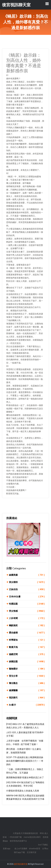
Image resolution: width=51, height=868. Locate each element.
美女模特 (27, 582)
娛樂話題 (27, 662)
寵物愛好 (27, 669)
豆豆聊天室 (32, 852)
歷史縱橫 (27, 633)
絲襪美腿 (27, 575)
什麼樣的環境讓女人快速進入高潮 (23, 791)
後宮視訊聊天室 (21, 864)
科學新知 (27, 640)
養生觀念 (27, 683)
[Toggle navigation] (47, 4)
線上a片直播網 (21, 849)
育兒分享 (27, 676)
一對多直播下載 (15, 837)
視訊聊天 (27, 698)
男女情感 (27, 611)
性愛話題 (27, 604)
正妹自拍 (27, 589)
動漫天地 (27, 647)
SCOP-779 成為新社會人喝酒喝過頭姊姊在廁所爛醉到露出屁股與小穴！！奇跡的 (25, 761)
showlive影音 (35, 849)
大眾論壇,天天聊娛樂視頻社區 (25, 833)
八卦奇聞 (27, 618)
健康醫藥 (27, 690)
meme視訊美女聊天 (32, 837)
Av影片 (27, 705)
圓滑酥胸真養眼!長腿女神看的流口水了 (25, 778)
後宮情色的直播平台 (18, 841)
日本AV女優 (27, 597)
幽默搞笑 (27, 626)
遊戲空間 (27, 654)
